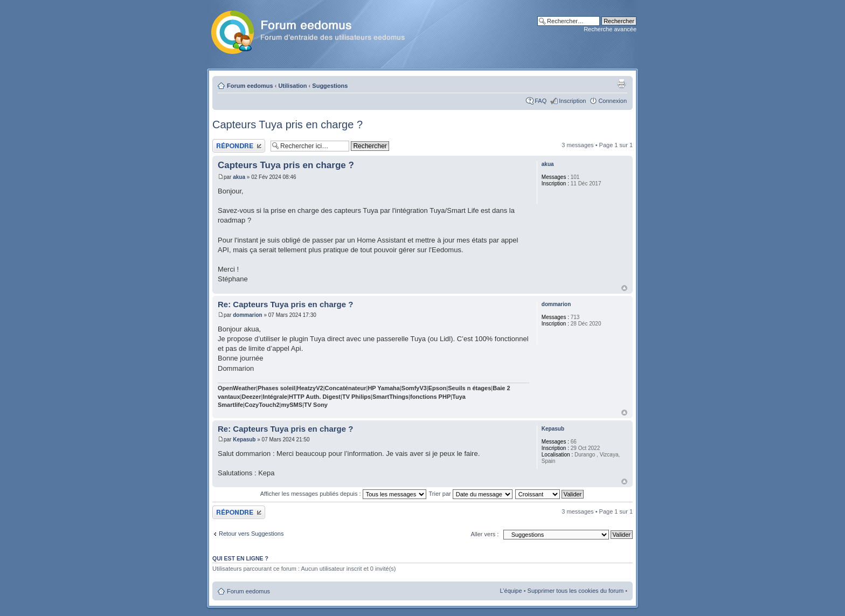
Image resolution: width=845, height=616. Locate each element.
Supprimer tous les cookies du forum (576, 591)
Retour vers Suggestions (251, 534)
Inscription (572, 101)
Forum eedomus (250, 86)
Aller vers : (484, 534)
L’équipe (511, 591)
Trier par (471, 494)
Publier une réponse (239, 146)
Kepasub (244, 439)
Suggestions (330, 86)
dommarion (247, 315)
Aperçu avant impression (621, 84)
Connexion (612, 101)
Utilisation (292, 86)
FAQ (541, 101)
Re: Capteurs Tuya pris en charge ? (285, 304)
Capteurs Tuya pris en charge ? (288, 124)
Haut (624, 288)
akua (239, 177)
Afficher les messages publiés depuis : (343, 494)
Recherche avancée (610, 29)
